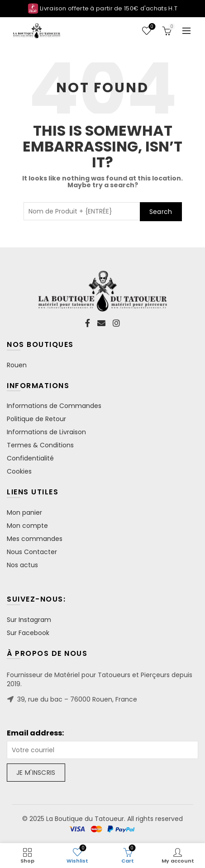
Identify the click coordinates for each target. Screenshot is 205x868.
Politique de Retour (36, 419)
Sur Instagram (29, 620)
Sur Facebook (28, 633)
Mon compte (27, 526)
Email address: (35, 733)
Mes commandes (35, 539)
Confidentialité (30, 458)
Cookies (19, 471)
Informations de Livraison (46, 432)
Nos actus (22, 565)
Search (161, 212)
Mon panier (24, 512)
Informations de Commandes (54, 406)
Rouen (17, 365)
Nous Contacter (32, 552)
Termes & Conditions (40, 445)
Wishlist (151, 27)
